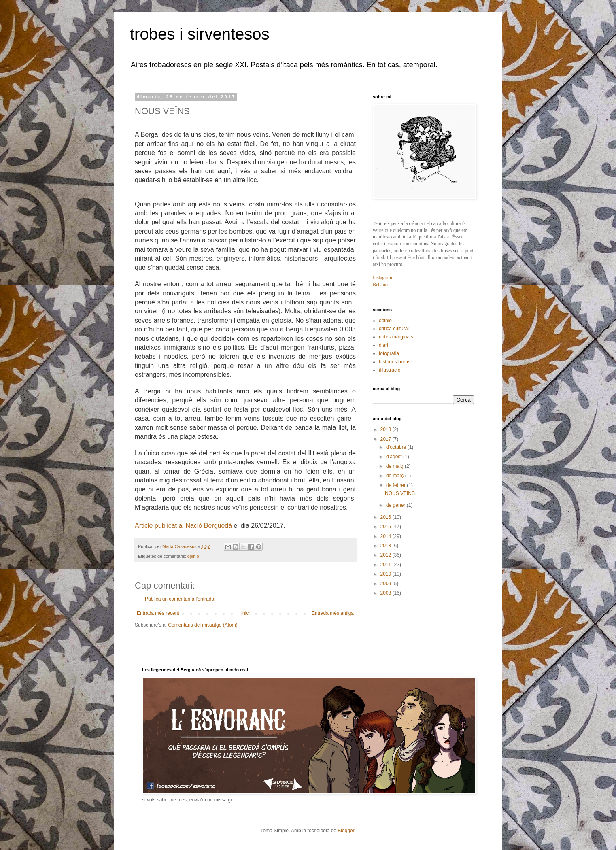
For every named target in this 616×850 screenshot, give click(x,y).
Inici (245, 613)
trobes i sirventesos (200, 34)
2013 (387, 546)
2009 (387, 584)
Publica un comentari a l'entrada (179, 599)
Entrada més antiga (333, 613)
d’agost (395, 457)
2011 (387, 565)
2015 (387, 527)
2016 (387, 517)
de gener (396, 505)
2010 (387, 574)
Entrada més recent (158, 613)
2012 (387, 555)
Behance (381, 285)
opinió (193, 556)
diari (383, 345)
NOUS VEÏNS (400, 493)
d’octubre (397, 447)
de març (396, 476)
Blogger (346, 831)
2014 (387, 536)
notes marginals (396, 337)
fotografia (389, 353)
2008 (387, 593)
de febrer (396, 485)
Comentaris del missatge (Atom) (203, 625)
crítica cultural (394, 329)
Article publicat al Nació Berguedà (183, 526)
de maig (395, 466)
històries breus (395, 362)
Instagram (382, 278)
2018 (387, 429)
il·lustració (390, 370)
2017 (387, 439)
